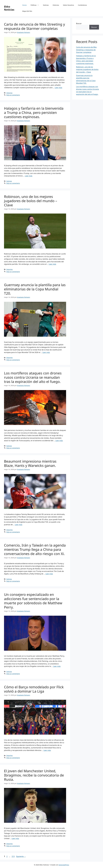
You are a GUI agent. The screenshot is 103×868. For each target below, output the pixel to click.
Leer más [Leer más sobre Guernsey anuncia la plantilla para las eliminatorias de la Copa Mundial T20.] (46, 352)
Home (24, 5)
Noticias (46, 5)
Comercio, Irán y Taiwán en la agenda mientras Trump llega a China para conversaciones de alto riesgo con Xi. (35, 549)
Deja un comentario (13, 95)
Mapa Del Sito (27, 11)
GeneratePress (64, 865)
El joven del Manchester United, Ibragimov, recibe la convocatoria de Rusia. (34, 775)
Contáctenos (82, 5)
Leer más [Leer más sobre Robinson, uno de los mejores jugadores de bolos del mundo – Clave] (52, 264)
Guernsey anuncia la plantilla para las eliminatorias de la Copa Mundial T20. (35, 289)
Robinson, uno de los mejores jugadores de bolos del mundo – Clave (31, 201)
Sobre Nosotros (68, 5)
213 (13, 856)
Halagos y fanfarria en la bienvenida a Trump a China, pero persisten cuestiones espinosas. (34, 113)
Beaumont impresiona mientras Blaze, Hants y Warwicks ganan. (30, 463)
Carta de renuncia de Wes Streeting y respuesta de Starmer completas (35, 26)
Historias (56, 5)
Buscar (79, 23)
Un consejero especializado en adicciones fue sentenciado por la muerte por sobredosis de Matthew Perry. (33, 601)
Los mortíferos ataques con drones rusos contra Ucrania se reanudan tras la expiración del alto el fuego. (33, 377)
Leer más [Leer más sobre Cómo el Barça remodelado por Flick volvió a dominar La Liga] (47, 750)
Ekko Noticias (9, 8)
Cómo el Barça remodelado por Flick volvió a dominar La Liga (34, 689)
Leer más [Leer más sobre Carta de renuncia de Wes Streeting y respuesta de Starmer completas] (58, 88)
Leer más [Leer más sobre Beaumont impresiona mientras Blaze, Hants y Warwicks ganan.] (19, 525)
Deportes (10, 269)
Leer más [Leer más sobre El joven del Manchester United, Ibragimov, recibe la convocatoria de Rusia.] (15, 838)
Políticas (36, 5)
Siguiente (21, 856)
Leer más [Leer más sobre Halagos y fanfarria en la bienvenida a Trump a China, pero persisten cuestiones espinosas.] (29, 176)
